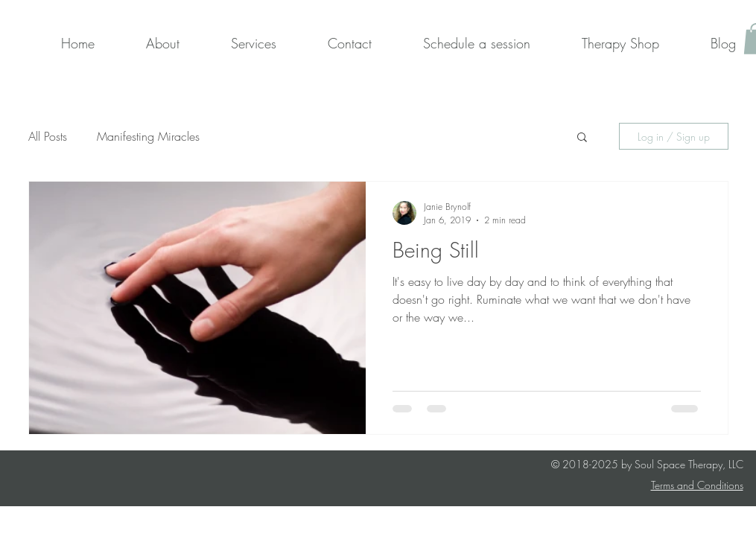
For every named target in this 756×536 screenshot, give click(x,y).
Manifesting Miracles (148, 136)
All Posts (48, 136)
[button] (582, 138)
